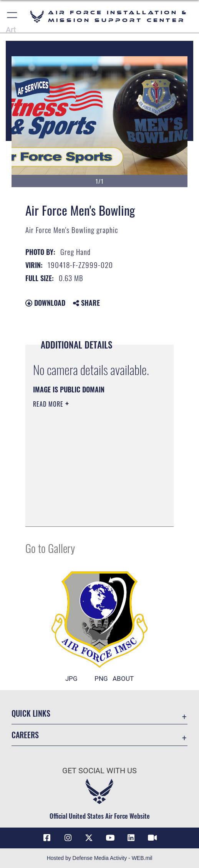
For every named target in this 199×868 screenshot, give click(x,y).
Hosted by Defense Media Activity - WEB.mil (100, 858)
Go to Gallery (50, 548)
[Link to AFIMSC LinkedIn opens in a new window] (131, 838)
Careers (25, 735)
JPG (71, 679)
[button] (12, 16)
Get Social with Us (99, 771)
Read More (49, 404)
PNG (101, 679)
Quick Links (31, 713)
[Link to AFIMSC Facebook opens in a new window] (47, 838)
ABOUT (123, 679)
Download (45, 303)
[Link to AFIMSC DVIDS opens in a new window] (152, 838)
